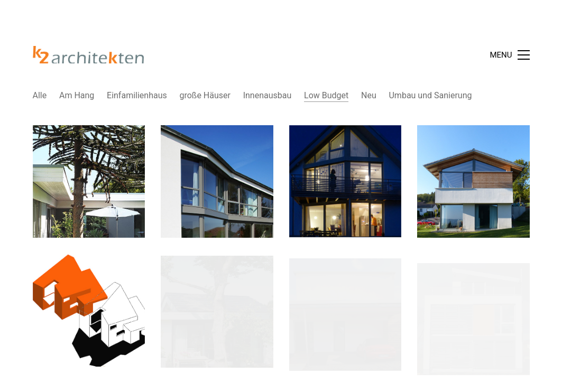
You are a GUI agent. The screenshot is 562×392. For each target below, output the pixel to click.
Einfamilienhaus (137, 95)
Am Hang (77, 95)
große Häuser (205, 95)
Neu (369, 95)
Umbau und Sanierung (430, 95)
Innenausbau (268, 95)
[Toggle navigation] (509, 55)
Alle (40, 95)
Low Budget (326, 95)
